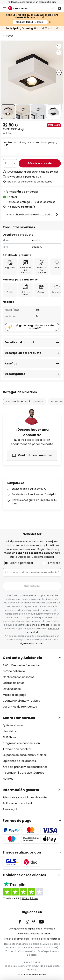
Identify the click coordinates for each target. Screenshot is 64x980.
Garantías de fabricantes (20, 707)
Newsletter (10, 731)
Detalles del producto (21, 342)
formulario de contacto (37, 625)
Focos (10, 36)
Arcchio (37, 240)
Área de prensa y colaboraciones (25, 767)
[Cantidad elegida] (10, 163)
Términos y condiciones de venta (25, 797)
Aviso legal (10, 809)
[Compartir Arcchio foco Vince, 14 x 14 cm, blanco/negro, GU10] (59, 53)
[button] (8, 112)
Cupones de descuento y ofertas (25, 755)
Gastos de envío (14, 683)
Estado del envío (14, 671)
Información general (21, 790)
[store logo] (20, 8)
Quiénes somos (13, 725)
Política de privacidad (17, 803)
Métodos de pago (15, 695)
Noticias (8, 779)
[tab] (32, 682)
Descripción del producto (23, 353)
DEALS (30, 22)
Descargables (15, 374)
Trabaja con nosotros (17, 749)
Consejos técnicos (32, 773)
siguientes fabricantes (32, 643)
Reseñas (11, 364)
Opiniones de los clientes (19, 761)
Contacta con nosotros (18, 677)
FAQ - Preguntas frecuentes (22, 665)
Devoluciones (12, 689)
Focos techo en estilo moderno (24, 401)
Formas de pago (17, 821)
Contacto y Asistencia (22, 658)
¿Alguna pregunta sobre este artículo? (35, 327)
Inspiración (10, 773)
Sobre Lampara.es (19, 718)
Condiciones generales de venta (33, 934)
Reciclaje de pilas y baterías (45, 939)
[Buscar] (54, 8)
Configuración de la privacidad (25, 929)
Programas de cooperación (21, 743)
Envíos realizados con (22, 852)
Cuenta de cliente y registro (21, 701)
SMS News (9, 737)
